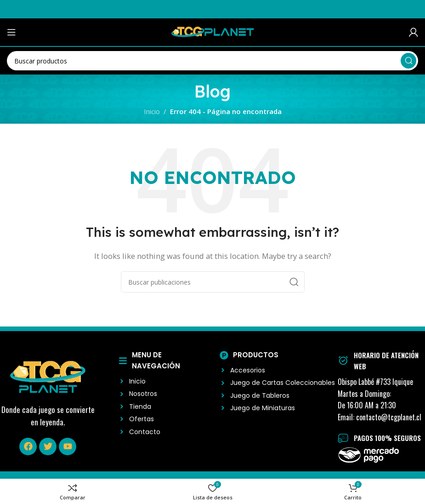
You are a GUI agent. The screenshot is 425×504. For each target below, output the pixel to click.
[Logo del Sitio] (213, 31)
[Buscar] (212, 61)
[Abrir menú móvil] (11, 32)
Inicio (152, 111)
